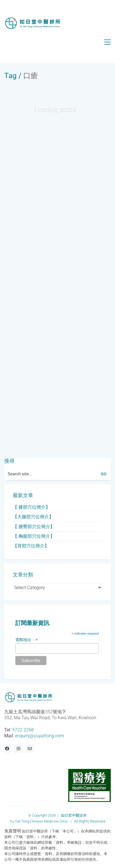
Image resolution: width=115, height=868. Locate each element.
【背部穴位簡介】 (31, 546)
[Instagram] (18, 749)
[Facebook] (7, 749)
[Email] (30, 749)
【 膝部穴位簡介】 (31, 507)
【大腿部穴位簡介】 (33, 517)
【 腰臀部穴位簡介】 (34, 527)
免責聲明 (13, 831)
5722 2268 (23, 730)
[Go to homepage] (33, 23)
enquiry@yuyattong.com (40, 736)
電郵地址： (26, 640)
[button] (107, 42)
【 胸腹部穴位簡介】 (34, 536)
